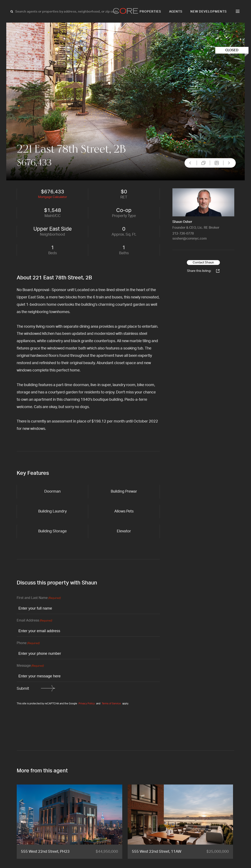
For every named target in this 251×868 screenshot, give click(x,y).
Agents (176, 12)
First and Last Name (39, 598)
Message (30, 666)
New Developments (209, 12)
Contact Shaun (203, 263)
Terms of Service (111, 704)
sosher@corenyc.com (190, 239)
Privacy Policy (87, 704)
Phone (28, 643)
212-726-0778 (183, 234)
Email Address (34, 621)
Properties (150, 12)
